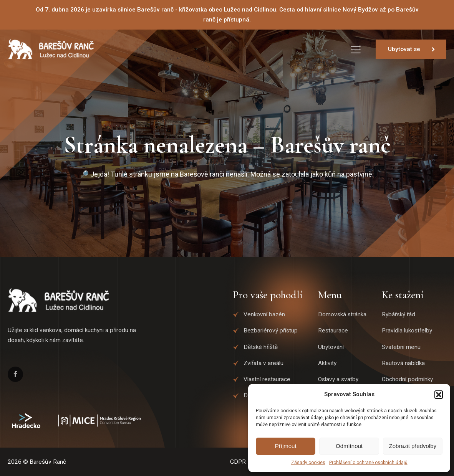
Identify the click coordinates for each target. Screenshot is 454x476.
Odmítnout (349, 446)
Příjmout (286, 446)
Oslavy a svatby (338, 379)
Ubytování (331, 347)
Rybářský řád (398, 314)
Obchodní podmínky (407, 379)
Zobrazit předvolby (413, 446)
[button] (439, 395)
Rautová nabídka (403, 363)
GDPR (238, 462)
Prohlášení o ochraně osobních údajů (368, 463)
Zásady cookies (308, 463)
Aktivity (327, 363)
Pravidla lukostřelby (407, 331)
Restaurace (333, 331)
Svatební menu (401, 347)
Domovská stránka (342, 314)
